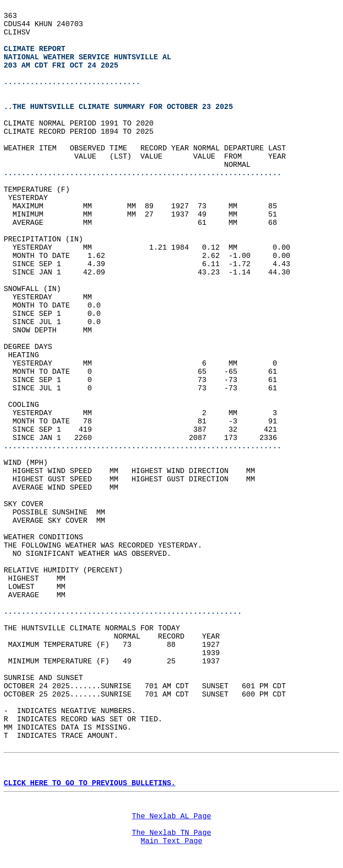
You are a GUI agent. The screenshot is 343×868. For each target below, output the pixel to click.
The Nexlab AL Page (171, 817)
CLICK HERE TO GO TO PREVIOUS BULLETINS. (90, 783)
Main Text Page (171, 841)
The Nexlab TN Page (171, 833)
